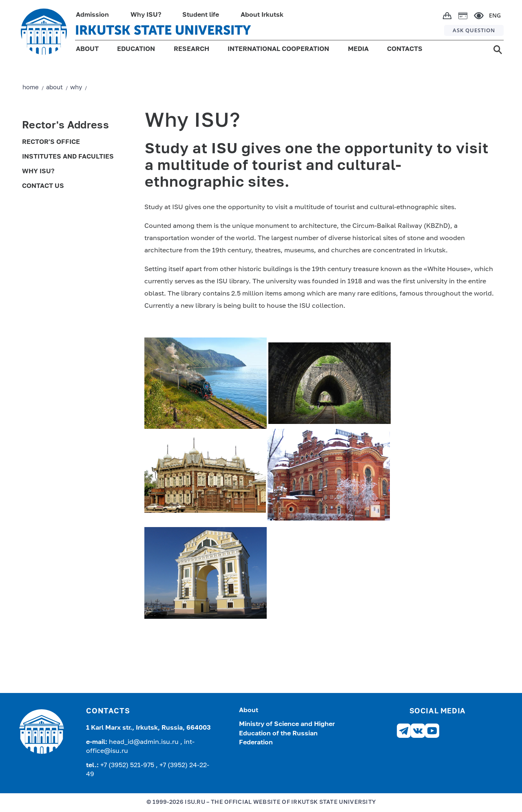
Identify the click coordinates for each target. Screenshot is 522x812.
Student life (201, 15)
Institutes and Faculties (68, 157)
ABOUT (87, 49)
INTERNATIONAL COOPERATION (278, 49)
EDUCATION (136, 49)
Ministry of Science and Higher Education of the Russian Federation (287, 734)
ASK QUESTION (474, 30)
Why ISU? (146, 15)
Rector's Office (51, 142)
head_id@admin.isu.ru (145, 742)
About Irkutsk (262, 15)
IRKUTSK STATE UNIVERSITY (163, 30)
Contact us (43, 186)
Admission (92, 15)
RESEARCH (191, 49)
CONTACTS (405, 49)
